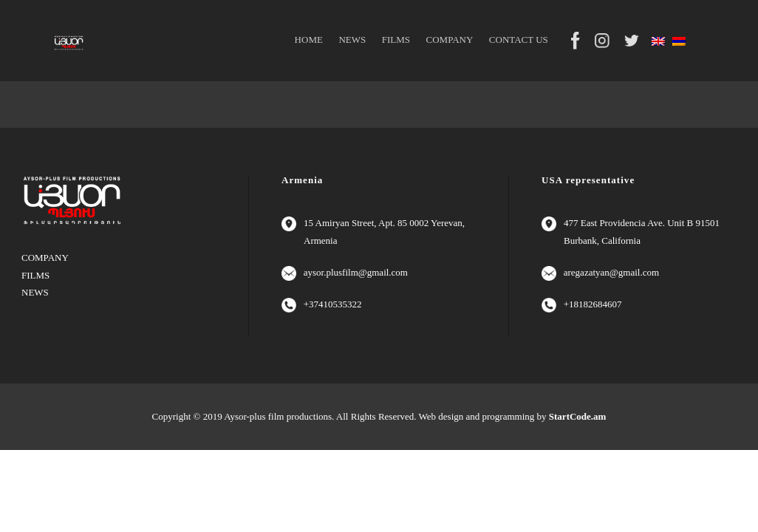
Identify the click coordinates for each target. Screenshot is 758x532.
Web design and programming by (513, 416)
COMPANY (450, 40)
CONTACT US (519, 40)
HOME (309, 40)
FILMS (396, 40)
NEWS (352, 40)
